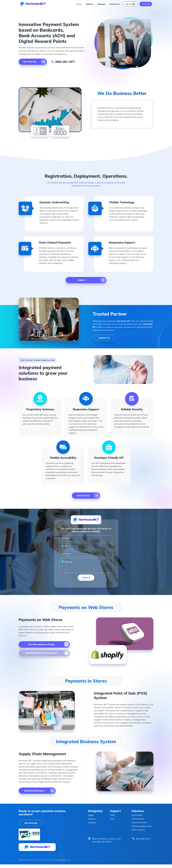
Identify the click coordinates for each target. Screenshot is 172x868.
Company (101, 4)
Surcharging (137, 818)
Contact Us (115, 4)
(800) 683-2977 (143, 845)
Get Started (31, 826)
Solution (89, 4)
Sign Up (130, 4)
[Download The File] (42, 647)
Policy (113, 818)
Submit (86, 579)
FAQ (133, 260)
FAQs (112, 822)
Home (79, 4)
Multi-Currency (139, 836)
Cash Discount (138, 822)
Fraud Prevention (140, 826)
